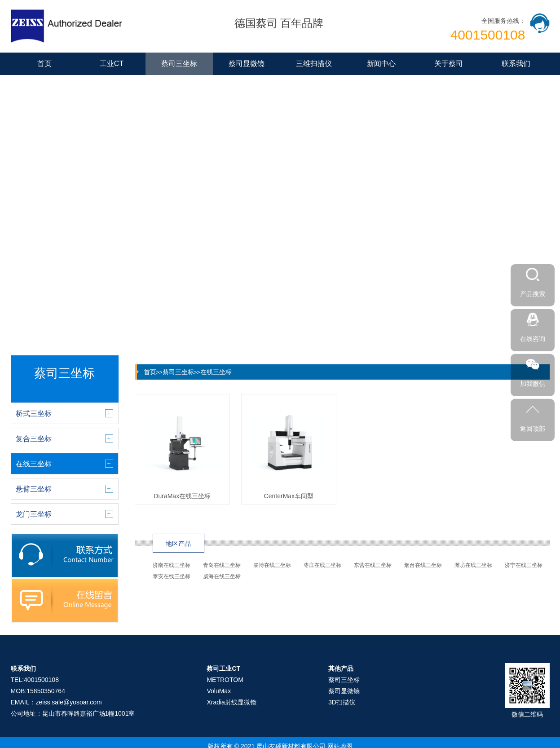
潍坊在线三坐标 (473, 565)
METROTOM (225, 680)
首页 (44, 64)
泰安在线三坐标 (172, 576)
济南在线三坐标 (172, 565)
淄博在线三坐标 (272, 565)
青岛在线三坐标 (222, 565)
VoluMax (219, 691)
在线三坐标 (216, 372)
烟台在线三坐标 (423, 565)
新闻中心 (381, 64)
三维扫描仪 (314, 64)
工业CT (112, 64)
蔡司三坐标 (179, 64)
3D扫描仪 (342, 702)
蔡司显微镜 (247, 64)
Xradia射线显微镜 (231, 702)
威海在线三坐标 (222, 576)
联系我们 (516, 64)
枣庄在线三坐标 (322, 565)
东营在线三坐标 (373, 565)
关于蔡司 (449, 64)
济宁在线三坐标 (524, 565)
